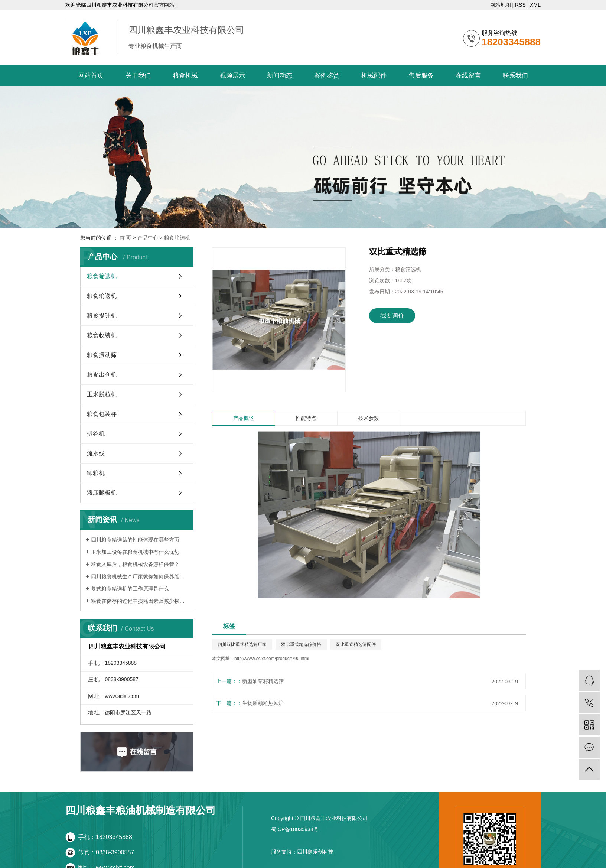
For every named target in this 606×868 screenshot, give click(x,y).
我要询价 (392, 316)
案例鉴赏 (327, 76)
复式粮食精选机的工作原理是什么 (130, 589)
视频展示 (232, 76)
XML (535, 5)
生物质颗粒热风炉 (263, 703)
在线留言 (468, 76)
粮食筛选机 (177, 238)
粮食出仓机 (102, 375)
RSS (520, 5)
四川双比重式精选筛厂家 (242, 644)
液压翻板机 (102, 493)
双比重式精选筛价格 (301, 644)
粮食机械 (185, 76)
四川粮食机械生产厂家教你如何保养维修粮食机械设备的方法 (139, 576)
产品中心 (148, 238)
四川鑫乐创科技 (315, 852)
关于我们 (138, 76)
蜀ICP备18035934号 (295, 829)
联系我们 (515, 76)
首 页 (126, 238)
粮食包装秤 (102, 414)
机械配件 (374, 76)
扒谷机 (96, 434)
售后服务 (421, 76)
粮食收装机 (102, 335)
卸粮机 (96, 473)
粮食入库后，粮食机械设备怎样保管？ (135, 564)
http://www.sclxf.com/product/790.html (272, 659)
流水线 (96, 453)
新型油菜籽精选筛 (263, 681)
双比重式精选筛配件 (356, 644)
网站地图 (501, 5)
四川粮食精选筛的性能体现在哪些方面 (135, 540)
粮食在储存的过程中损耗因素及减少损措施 (139, 601)
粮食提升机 (102, 316)
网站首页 (91, 76)
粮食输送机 (102, 296)
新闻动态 (280, 76)
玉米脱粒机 (102, 394)
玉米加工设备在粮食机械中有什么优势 (135, 552)
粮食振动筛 (102, 355)
